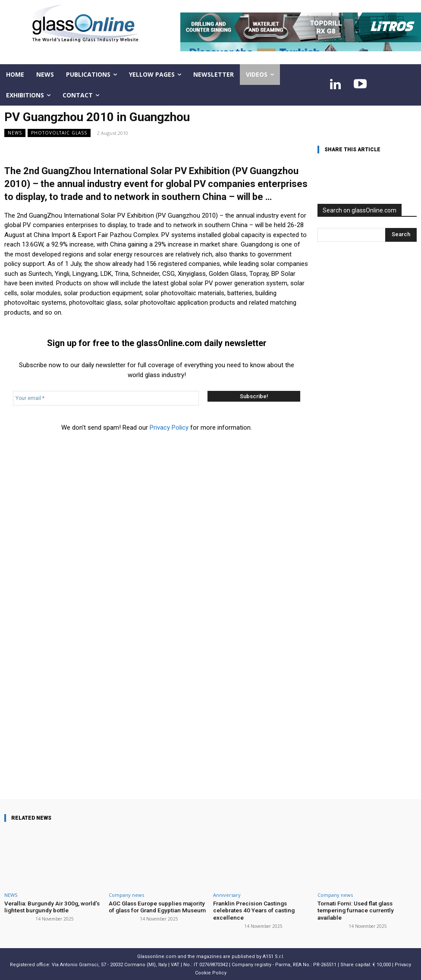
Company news (126, 895)
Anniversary (227, 895)
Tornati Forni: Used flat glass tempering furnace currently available (366, 907)
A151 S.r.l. (273, 955)
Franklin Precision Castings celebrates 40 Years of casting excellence (253, 910)
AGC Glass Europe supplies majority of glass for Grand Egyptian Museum (158, 907)
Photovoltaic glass (59, 133)
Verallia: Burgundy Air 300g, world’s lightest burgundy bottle (49, 907)
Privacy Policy (169, 428)
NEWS (15, 133)
